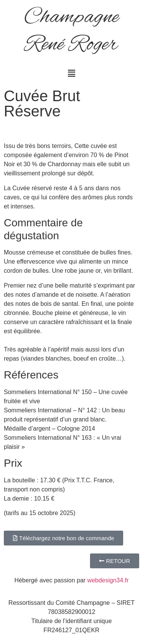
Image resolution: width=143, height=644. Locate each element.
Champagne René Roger (71, 31)
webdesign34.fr (108, 580)
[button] (71, 73)
